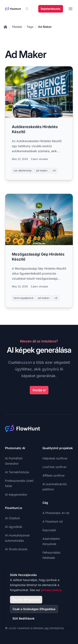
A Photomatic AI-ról (56, 513)
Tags (30, 27)
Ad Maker (45, 27)
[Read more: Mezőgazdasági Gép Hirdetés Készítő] (39, 251)
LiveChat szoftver (54, 467)
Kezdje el (39, 390)
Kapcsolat (49, 530)
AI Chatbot (12, 518)
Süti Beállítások (24, 618)
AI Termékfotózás (17, 472)
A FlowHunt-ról (53, 521)
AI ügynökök (14, 527)
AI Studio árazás (16, 549)
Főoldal (17, 27)
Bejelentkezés (51, 9)
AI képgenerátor (16, 494)
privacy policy (51, 590)
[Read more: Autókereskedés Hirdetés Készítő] (39, 123)
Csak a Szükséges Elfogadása (34, 609)
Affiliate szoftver (54, 475)
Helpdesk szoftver (55, 458)
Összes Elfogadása (26, 600)
